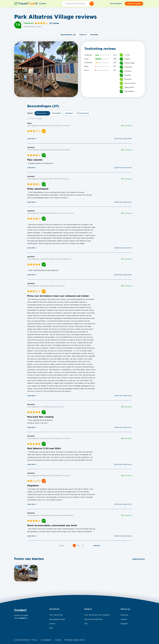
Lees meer (31, 139)
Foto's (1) (83, 35)
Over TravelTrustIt (56, 615)
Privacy (34, 640)
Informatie (94, 35)
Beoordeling (57, 113)
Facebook (124, 615)
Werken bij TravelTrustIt (93, 619)
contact (22, 618)
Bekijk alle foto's (139, 559)
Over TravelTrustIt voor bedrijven (97, 615)
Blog (51, 628)
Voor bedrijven (116, 4)
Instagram (124, 624)
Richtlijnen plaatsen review (75, 640)
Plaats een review (134, 4)
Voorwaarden (46, 640)
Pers (86, 624)
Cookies (58, 640)
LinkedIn (124, 619)
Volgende (97, 546)
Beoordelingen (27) (68, 35)
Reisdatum (69, 113)
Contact (52, 624)
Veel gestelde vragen (57, 619)
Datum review (41, 113)
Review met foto (83, 113)
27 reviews (54, 23)
